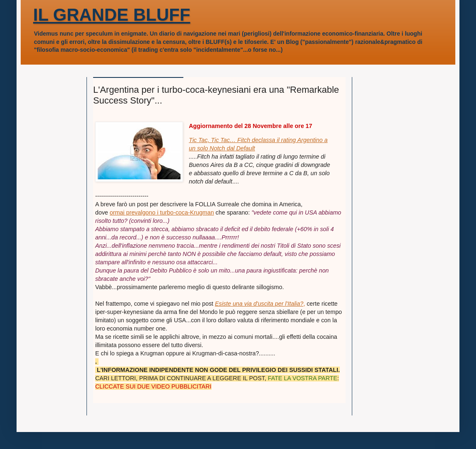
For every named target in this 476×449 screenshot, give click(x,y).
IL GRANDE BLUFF (112, 15)
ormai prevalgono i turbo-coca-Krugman (162, 212)
